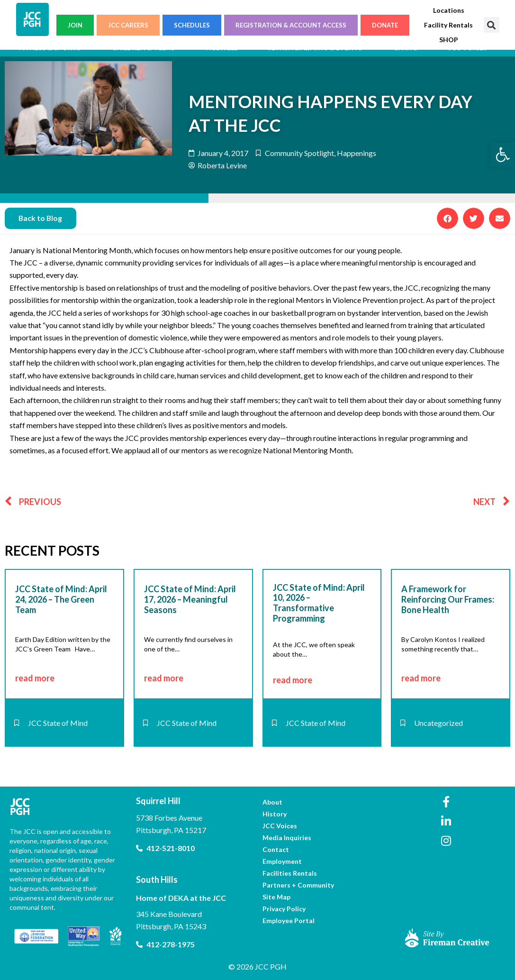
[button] (492, 25)
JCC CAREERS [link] (128, 25)
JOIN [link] (75, 25)
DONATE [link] (385, 25)
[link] (503, 155)
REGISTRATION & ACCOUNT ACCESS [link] (291, 25)
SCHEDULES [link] (192, 25)
